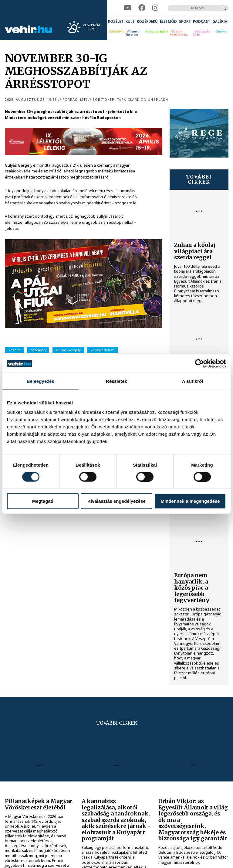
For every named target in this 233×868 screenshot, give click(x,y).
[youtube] (127, 8)
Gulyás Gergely (68, 350)
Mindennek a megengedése (190, 501)
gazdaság (38, 350)
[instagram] (155, 8)
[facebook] (142, 8)
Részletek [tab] (116, 381)
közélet (15, 350)
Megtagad (43, 501)
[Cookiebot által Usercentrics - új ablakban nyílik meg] (199, 363)
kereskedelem (102, 350)
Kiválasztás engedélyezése (116, 501)
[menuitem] (116, 21)
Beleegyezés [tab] (41, 381)
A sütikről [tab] (193, 381)
